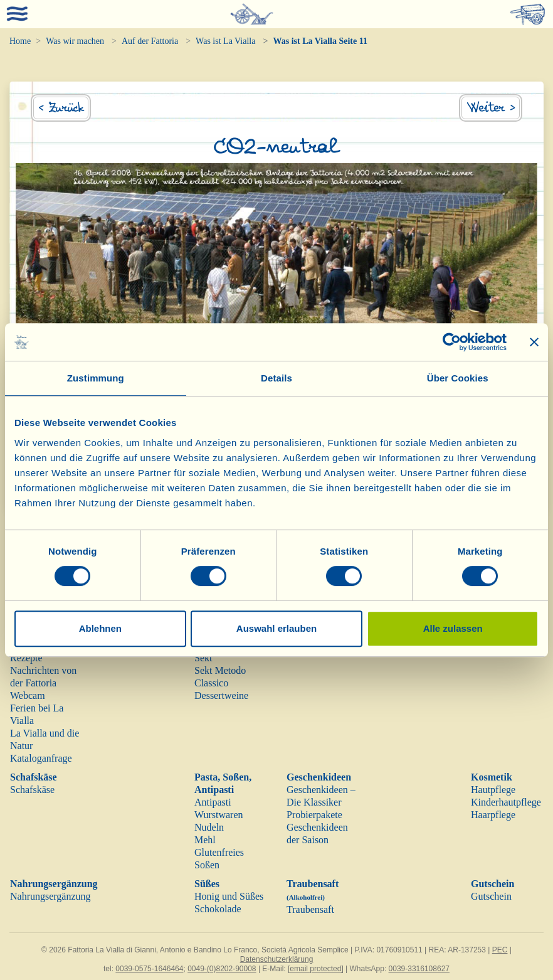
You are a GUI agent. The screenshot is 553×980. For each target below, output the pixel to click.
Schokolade (218, 909)
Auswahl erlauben (276, 628)
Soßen (207, 865)
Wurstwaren (219, 815)
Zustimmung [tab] (96, 378)
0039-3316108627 (419, 969)
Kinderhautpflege (506, 802)
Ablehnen (100, 628)
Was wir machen (75, 41)
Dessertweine (221, 695)
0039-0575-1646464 (149, 969)
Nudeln (209, 827)
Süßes (207, 884)
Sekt (203, 658)
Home (20, 41)
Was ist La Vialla (225, 41)
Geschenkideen (319, 777)
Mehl (205, 840)
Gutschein (492, 884)
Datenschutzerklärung (277, 959)
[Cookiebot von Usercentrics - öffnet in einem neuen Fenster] (452, 342)
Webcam (28, 695)
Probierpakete (314, 815)
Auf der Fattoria (150, 41)
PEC (500, 950)
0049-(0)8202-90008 (222, 969)
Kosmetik (492, 777)
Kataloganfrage (41, 758)
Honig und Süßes (229, 896)
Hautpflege (493, 790)
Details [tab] (276, 378)
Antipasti (213, 802)
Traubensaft (310, 909)
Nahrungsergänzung (54, 884)
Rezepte (26, 658)
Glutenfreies (219, 852)
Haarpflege (493, 815)
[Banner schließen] (534, 342)
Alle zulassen (453, 628)
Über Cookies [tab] (458, 378)
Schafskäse (34, 777)
